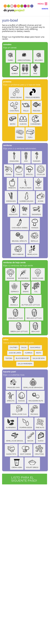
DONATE (45, 9)
